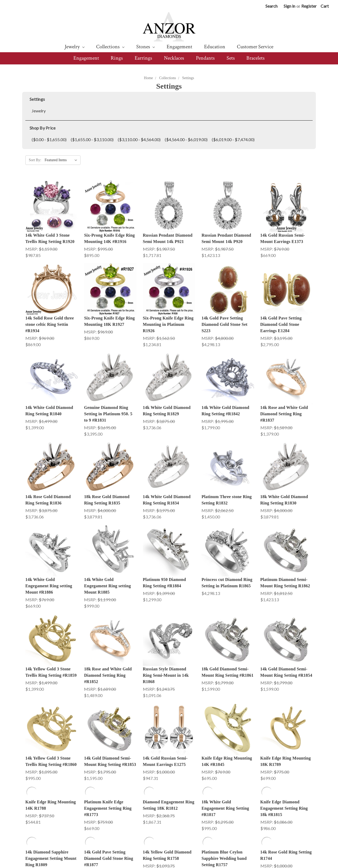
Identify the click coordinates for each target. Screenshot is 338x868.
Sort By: (35, 160)
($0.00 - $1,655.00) (49, 139)
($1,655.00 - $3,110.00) (92, 139)
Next (306, 818)
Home (148, 78)
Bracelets (255, 58)
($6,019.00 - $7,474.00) (233, 139)
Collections (110, 47)
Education (215, 47)
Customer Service (255, 47)
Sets (231, 58)
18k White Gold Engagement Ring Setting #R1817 (225, 730)
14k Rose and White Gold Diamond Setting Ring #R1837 (284, 414)
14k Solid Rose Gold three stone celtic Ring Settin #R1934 (50, 324)
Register (309, 6)
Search (271, 6)
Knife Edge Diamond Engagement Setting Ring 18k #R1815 (284, 730)
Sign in (289, 6)
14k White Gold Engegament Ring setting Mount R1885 (107, 586)
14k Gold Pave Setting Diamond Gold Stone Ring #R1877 (109, 780)
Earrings (143, 58)
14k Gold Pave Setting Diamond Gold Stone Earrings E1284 (281, 324)
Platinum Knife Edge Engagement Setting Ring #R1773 (108, 730)
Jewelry (75, 47)
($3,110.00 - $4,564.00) (139, 139)
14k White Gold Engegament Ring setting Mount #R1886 (49, 586)
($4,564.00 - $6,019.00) (186, 139)
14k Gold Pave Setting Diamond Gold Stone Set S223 (224, 324)
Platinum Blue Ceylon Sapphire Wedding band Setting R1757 (224, 780)
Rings (117, 58)
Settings (188, 78)
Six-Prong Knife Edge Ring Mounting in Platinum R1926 (168, 324)
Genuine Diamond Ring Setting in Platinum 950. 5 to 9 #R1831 (108, 414)
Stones (145, 47)
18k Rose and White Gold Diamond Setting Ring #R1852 (108, 636)
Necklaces (174, 58)
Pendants (205, 58)
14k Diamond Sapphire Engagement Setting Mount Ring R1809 (51, 780)
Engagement (179, 47)
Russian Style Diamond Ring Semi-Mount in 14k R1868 (166, 636)
